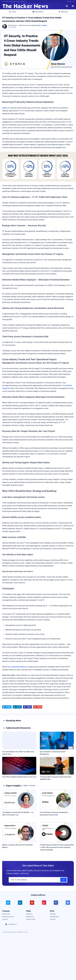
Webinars (63, 12)
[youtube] (32, 903)
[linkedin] (20, 903)
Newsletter (38, 12)
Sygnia (45, 25)
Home (13, 12)
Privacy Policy (31, 919)
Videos (26, 786)
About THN (6, 914)
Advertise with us (8, 917)
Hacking (53, 914)
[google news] (68, 903)
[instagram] (44, 903)
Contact (5, 919)
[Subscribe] (64, 880)
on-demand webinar (18, 667)
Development (54, 917)
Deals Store (30, 917)
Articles (32, 786)
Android (53, 919)
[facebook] (56, 903)
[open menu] (73, 6)
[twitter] (8, 903)
